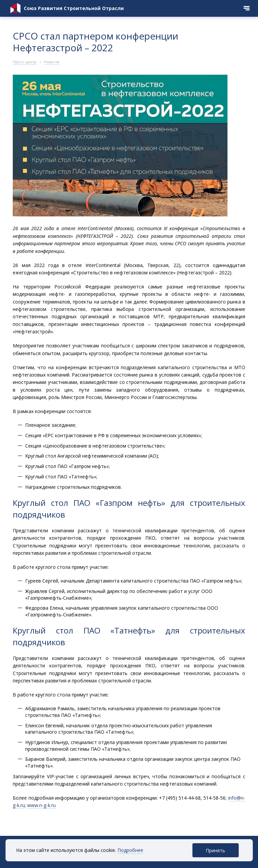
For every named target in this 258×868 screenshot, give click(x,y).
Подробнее (130, 850)
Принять (215, 850)
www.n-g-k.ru (41, 805)
